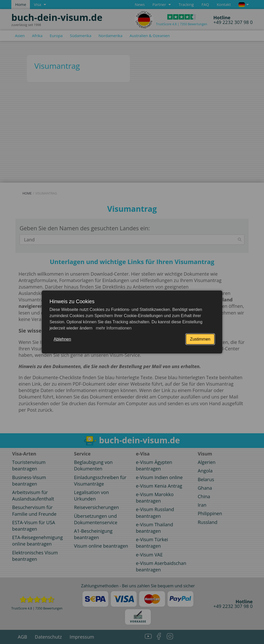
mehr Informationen (113, 328)
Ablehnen (62, 339)
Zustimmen (200, 339)
